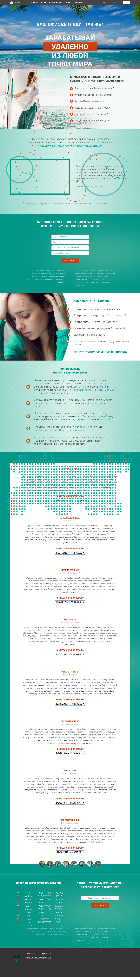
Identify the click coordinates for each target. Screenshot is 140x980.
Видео (44, 2)
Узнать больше (56, 2)
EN (113, 2)
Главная (34, 2)
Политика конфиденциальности (38, 957)
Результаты (78, 2)
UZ (119, 2)
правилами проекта (57, 934)
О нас (68, 2)
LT (115, 2)
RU (109, 2)
